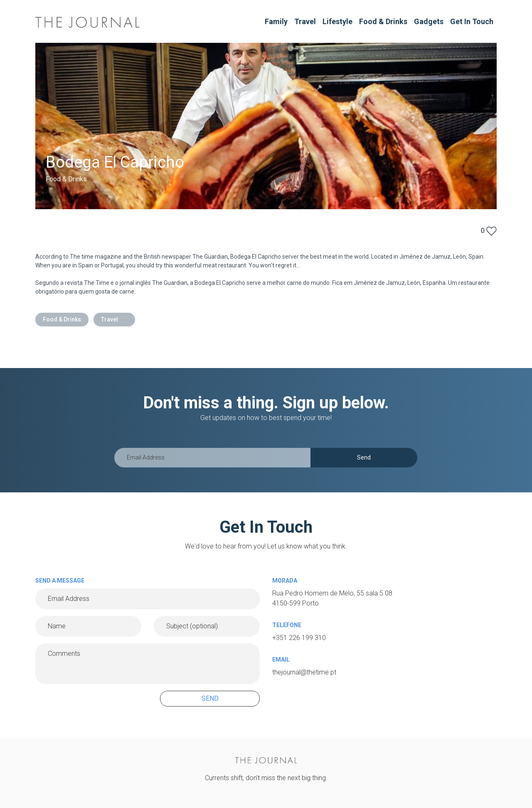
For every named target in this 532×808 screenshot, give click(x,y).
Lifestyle (337, 21)
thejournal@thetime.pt (304, 672)
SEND (210, 698)
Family (276, 21)
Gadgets (429, 21)
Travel (305, 21)
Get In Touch (472, 21)
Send (364, 457)
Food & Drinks (383, 21)
